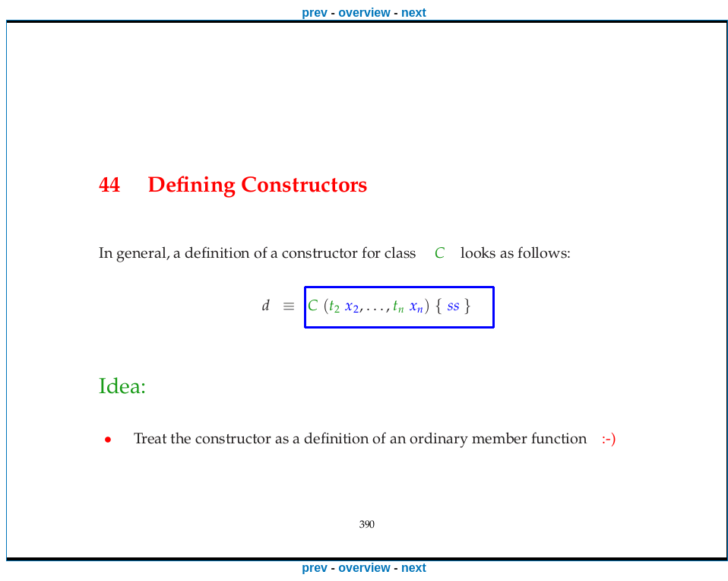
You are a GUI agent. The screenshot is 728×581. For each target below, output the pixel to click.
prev (315, 13)
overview (364, 13)
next (414, 13)
